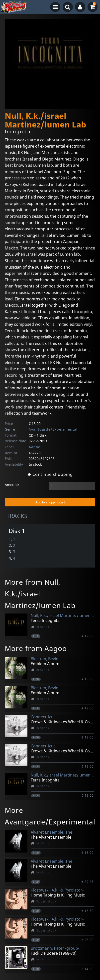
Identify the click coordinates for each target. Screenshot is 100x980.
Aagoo (35, 447)
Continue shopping (50, 474)
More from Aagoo (36, 648)
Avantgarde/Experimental (53, 429)
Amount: (12, 485)
